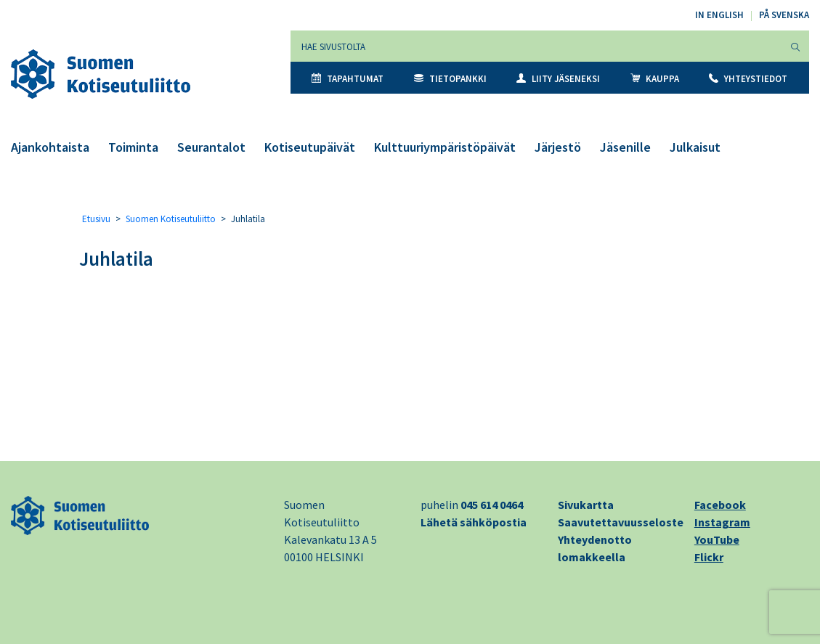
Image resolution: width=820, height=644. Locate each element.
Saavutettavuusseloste (621, 522)
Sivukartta (586, 505)
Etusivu (96, 219)
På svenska (784, 15)
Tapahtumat (348, 79)
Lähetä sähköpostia (474, 522)
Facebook (720, 505)
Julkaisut (695, 147)
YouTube (717, 539)
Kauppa (655, 79)
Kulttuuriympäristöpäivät (445, 147)
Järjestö (558, 147)
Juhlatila (116, 258)
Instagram (722, 522)
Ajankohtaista (50, 147)
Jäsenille (625, 147)
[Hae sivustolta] (536, 46)
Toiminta (133, 147)
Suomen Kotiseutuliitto (171, 219)
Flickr (709, 557)
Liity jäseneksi (558, 79)
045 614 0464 (492, 505)
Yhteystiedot (748, 79)
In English (719, 15)
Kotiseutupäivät (310, 147)
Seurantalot (211, 147)
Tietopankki (450, 79)
